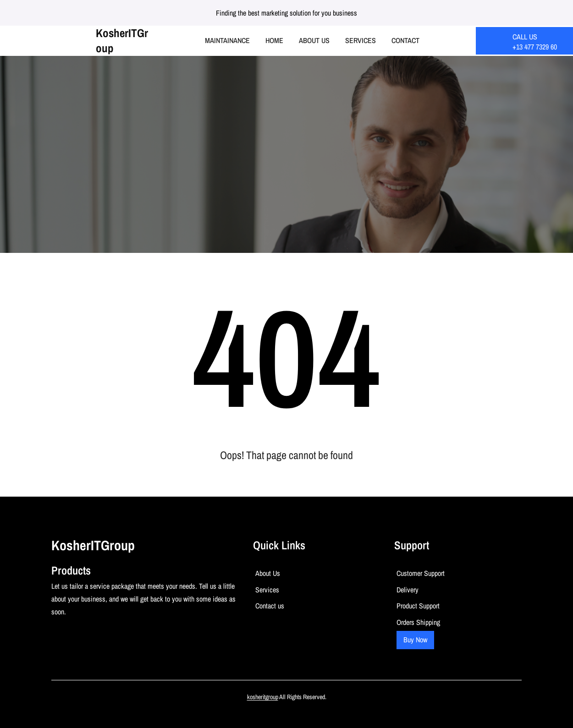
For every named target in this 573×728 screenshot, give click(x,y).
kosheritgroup (263, 697)
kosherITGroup (122, 41)
